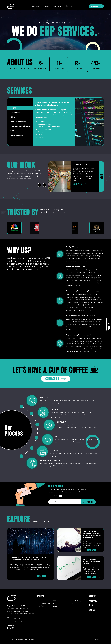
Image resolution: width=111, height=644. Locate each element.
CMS (71, 604)
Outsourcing (58, 606)
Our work (57, 6)
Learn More (78, 184)
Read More (42, 576)
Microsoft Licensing (76, 601)
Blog (91, 605)
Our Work (93, 601)
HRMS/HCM (41, 606)
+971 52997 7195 (16, 622)
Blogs (47, 6)
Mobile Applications (44, 604)
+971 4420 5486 (16, 618)
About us (69, 6)
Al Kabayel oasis (80, 165)
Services (35, 6)
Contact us (94, 6)
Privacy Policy (100, 640)
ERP (55, 601)
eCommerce (41, 601)
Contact (92, 610)
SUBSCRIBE (90, 502)
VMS (55, 604)
